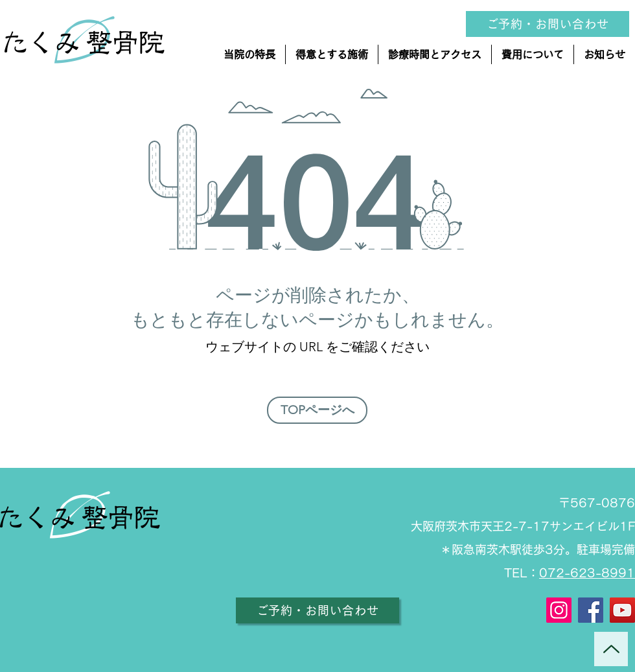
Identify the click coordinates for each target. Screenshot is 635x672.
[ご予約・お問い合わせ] (317, 610)
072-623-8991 (587, 573)
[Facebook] (591, 610)
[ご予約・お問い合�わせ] (548, 24)
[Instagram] (559, 610)
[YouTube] (622, 610)
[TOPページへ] (317, 410)
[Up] (611, 649)
